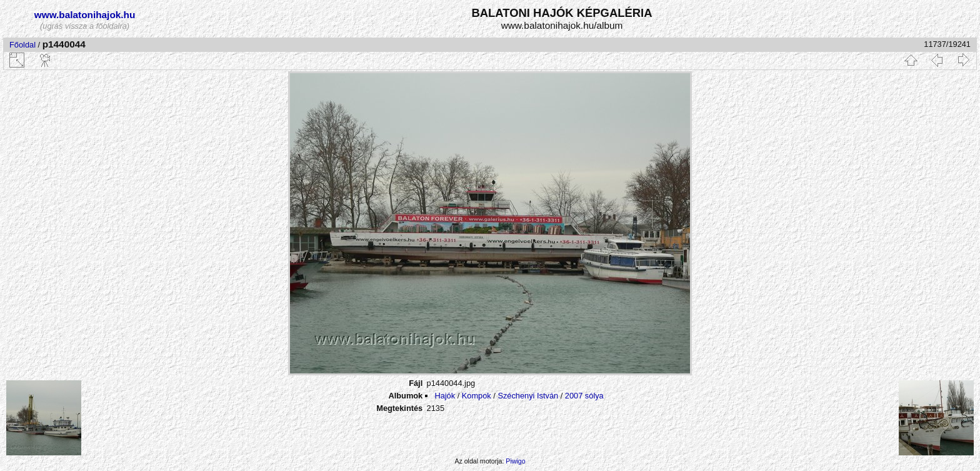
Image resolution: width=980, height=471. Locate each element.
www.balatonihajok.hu (85, 15)
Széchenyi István (528, 396)
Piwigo (515, 461)
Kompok (477, 396)
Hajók (446, 396)
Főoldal (22, 45)
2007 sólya (584, 396)
